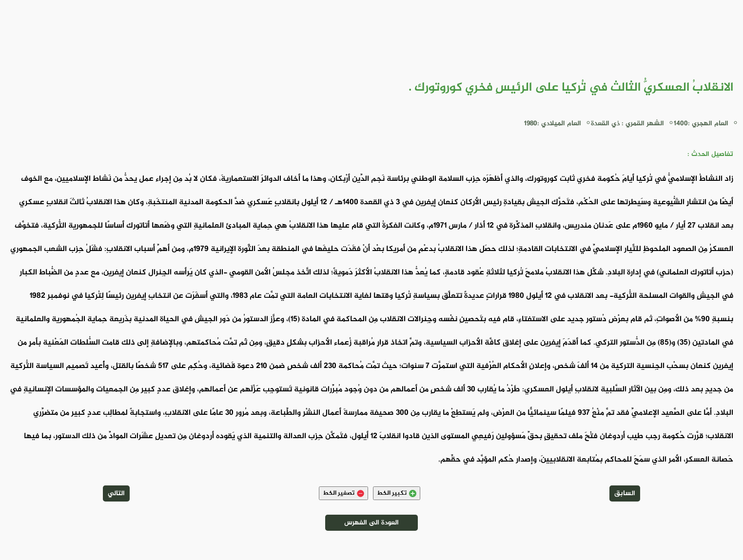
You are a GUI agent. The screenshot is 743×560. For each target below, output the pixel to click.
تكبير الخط (397, 493)
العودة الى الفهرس (371, 523)
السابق (625, 493)
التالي (116, 493)
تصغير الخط (343, 493)
